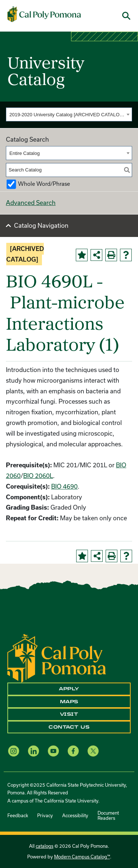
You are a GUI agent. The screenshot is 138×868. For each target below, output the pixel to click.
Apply (69, 689)
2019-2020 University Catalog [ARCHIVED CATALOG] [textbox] (67, 115)
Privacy (45, 815)
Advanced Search (31, 203)
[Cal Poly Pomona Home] (44, 14)
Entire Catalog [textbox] (25, 153)
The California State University (66, 801)
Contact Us (69, 727)
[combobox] (69, 114)
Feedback (18, 815)
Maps (69, 702)
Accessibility (75, 815)
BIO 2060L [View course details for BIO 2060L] (38, 476)
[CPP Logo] (57, 657)
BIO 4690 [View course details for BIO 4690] (64, 486)
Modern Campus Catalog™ (82, 857)
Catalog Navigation (41, 225)
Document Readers (108, 815)
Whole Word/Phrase (44, 184)
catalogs (45, 846)
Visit (69, 714)
